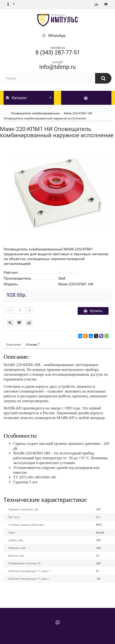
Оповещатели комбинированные (35, 113)
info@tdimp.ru (57, 67)
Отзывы (33, 344)
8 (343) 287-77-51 (58, 53)
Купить (93, 311)
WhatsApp (57, 36)
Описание (13, 345)
